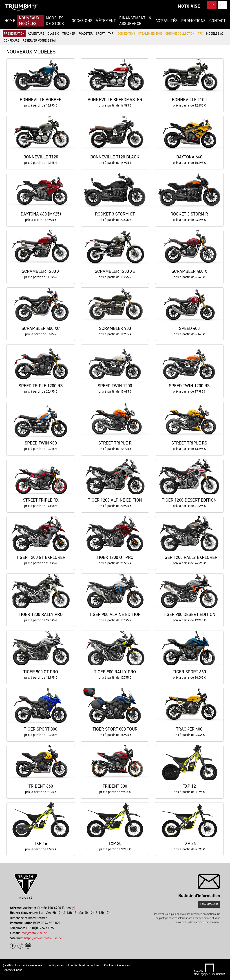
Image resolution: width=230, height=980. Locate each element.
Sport (100, 34)
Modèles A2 (215, 34)
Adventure (36, 34)
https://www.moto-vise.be (43, 938)
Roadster (85, 34)
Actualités (167, 21)
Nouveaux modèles (29, 21)
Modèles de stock (55, 21)
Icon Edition (126, 34)
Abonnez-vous (209, 904)
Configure (12, 41)
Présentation (14, 34)
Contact (218, 21)
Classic (53, 34)
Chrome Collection (180, 34)
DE (222, 5)
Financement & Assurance (135, 21)
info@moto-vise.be (34, 933)
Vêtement (106, 21)
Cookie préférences (117, 965)
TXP (111, 34)
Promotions (194, 21)
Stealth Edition (150, 34)
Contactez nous (13, 970)
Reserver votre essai (39, 41)
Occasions (82, 21)
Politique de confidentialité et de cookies (74, 965)
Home (10, 21)
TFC (200, 34)
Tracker (69, 34)
